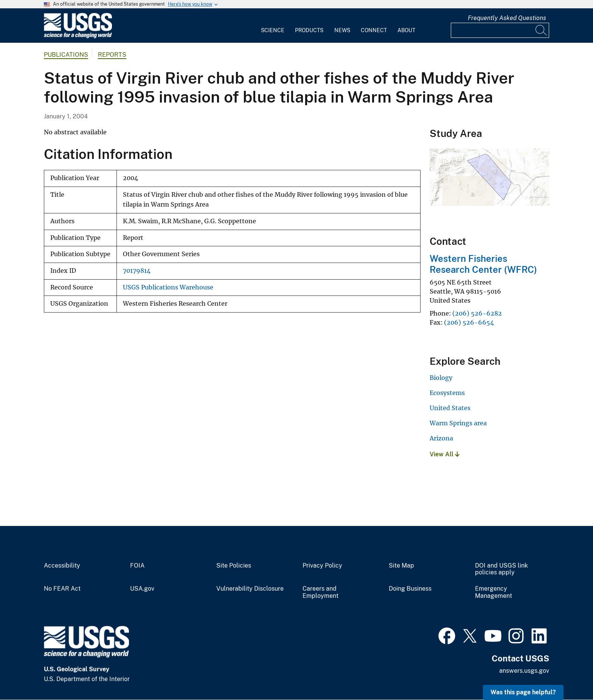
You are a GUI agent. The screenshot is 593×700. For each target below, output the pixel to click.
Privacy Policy (322, 566)
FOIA (137, 566)
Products (309, 30)
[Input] (500, 30)
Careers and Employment (321, 592)
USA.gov (142, 589)
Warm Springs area (458, 423)
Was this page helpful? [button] (523, 692)
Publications (66, 55)
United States (450, 408)
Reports (112, 55)
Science (273, 30)
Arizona (441, 438)
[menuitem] (273, 26)
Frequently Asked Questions (507, 18)
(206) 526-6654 (469, 322)
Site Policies (234, 566)
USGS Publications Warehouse (168, 287)
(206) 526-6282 (477, 313)
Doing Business (410, 589)
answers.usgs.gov (524, 671)
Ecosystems (447, 393)
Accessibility (62, 566)
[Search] (542, 30)
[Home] (78, 37)
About (406, 30)
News (342, 30)
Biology (441, 378)
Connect (374, 30)
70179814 (137, 271)
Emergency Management (494, 592)
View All (445, 454)
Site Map (401, 566)
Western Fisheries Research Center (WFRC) (483, 264)
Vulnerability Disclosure (250, 589)
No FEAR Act (62, 589)
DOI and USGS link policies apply (501, 569)
